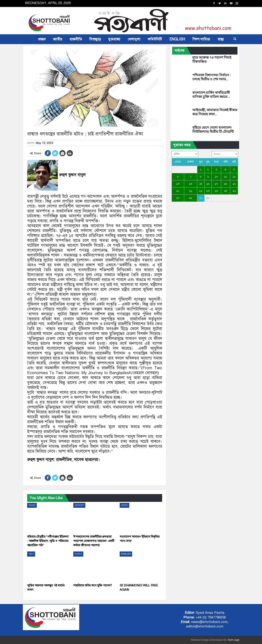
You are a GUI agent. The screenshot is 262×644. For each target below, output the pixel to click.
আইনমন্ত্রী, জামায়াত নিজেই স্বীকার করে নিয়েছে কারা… (215, 112)
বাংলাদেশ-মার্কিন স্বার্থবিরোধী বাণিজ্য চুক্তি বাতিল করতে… (211, 95)
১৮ (226, 184)
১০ (216, 177)
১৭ (216, 184)
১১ (225, 177)
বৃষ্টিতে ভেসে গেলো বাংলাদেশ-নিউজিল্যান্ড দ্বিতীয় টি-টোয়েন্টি (213, 130)
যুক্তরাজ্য (114, 39)
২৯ (201, 198)
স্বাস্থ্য (221, 39)
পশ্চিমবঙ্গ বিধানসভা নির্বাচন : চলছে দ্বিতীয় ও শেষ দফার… (212, 77)
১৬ (208, 184)
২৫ (226, 191)
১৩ (178, 184)
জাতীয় (58, 39)
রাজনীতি (76, 39)
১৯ (234, 184)
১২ (234, 177)
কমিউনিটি (155, 39)
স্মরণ (31, 554)
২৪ (216, 191)
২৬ (234, 191)
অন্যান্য (32, 505)
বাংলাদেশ (79, 505)
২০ (178, 191)
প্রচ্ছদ (42, 39)
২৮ (191, 198)
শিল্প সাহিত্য (201, 39)
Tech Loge (234, 640)
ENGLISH (177, 39)
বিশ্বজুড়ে (95, 39)
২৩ (208, 191)
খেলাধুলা (134, 39)
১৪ (191, 184)
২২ (201, 191)
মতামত (78, 554)
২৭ (178, 198)
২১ (191, 191)
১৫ (201, 184)
